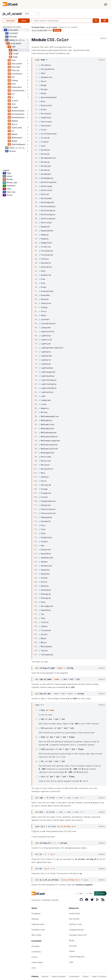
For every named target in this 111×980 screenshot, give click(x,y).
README (13, 37)
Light (80, 893)
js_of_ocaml (12, 14)
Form (14, 84)
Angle (15, 57)
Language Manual (76, 930)
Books (72, 940)
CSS (13, 47)
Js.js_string (64, 826)
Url (13, 131)
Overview (11, 21)
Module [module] (57, 30)
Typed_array (17, 128)
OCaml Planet (37, 962)
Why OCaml (36, 935)
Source (103, 38)
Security (45, 976)
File (13, 77)
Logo (71, 962)
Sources (12, 151)
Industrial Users (38, 924)
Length (16, 53)
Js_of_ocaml (16, 43)
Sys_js (14, 124)
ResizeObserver (18, 117)
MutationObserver (19, 111)
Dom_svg (15, 70)
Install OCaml (74, 913)
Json (14, 104)
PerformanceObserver (19, 114)
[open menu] (106, 4)
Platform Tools (75, 924)
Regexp (15, 121)
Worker (14, 141)
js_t (53, 854)
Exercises (73, 946)
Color (15, 50)
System (100, 893)
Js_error (15, 101)
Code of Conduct (99, 976)
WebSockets (17, 138)
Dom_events (17, 64)
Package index (38, 27)
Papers (72, 951)
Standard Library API (78, 935)
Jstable (15, 107)
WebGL (15, 134)
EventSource (17, 74)
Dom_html (16, 67)
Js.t (73, 826)
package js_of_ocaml (12, 27)
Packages (36, 946)
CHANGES (14, 33)
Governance (74, 976)
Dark (89, 893)
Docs (24, 21)
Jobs (34, 968)
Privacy (86, 976)
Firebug (15, 80)
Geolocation (17, 87)
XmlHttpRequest (18, 144)
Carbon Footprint (59, 976)
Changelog (36, 913)
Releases (35, 919)
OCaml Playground (77, 957)
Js (13, 97)
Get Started (74, 919)
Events (34, 957)
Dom (14, 60)
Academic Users (38, 930)
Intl (13, 94)
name (60, 668)
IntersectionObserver (19, 91)
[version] (32, 14)
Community (36, 952)
